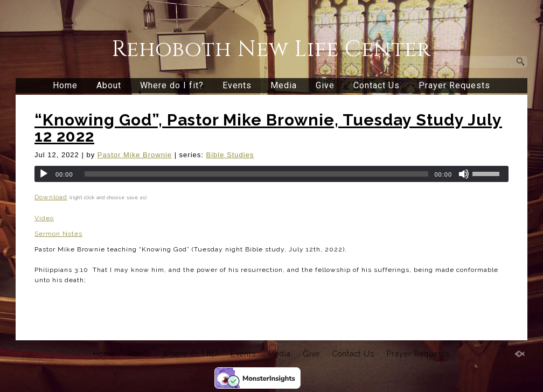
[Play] (44, 174)
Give (325, 85)
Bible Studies (230, 155)
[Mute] (464, 174)
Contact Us (377, 85)
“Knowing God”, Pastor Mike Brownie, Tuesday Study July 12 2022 (268, 128)
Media (284, 85)
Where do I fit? (172, 85)
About (109, 85)
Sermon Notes (58, 234)
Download (51, 197)
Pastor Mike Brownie (135, 155)
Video (44, 218)
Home (65, 85)
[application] (271, 174)
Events (237, 85)
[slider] (257, 174)
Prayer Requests (454, 85)
